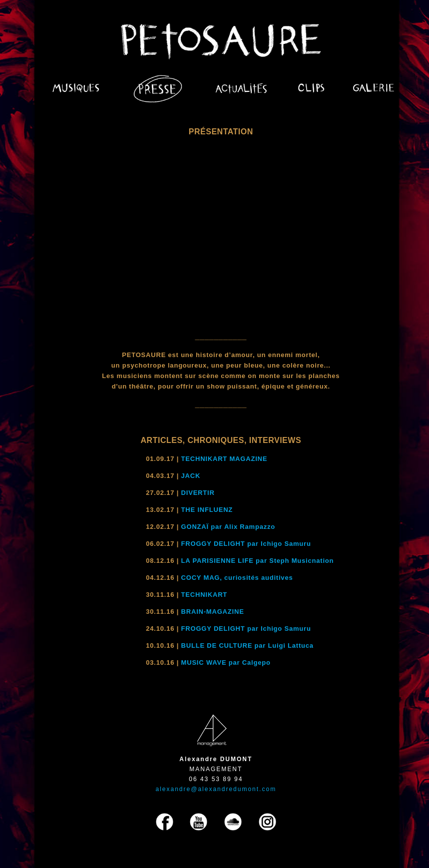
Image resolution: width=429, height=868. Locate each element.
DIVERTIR (198, 493)
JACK (191, 476)
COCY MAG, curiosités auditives (237, 578)
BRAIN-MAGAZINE (213, 612)
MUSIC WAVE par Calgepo (226, 662)
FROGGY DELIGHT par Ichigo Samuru (246, 544)
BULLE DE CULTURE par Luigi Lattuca (247, 646)
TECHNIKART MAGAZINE (224, 459)
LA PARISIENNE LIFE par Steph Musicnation (258, 561)
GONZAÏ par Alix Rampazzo (228, 527)
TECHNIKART (205, 595)
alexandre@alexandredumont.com (216, 789)
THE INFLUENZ (207, 510)
